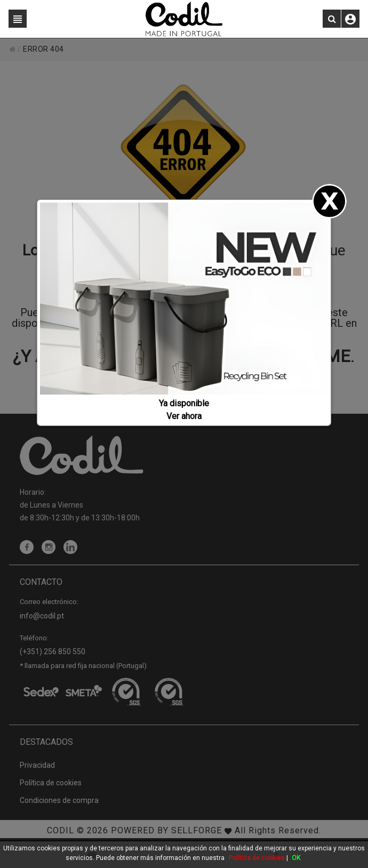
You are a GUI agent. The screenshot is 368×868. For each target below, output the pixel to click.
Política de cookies (257, 858)
